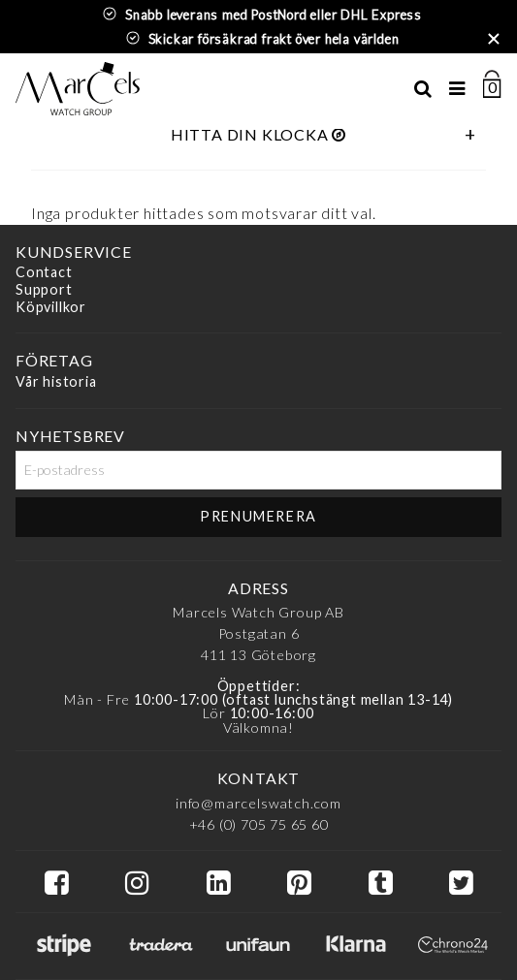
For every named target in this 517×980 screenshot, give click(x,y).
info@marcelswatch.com (258, 803)
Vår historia (56, 381)
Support (44, 289)
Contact (44, 273)
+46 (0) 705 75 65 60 (259, 824)
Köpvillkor (51, 307)
